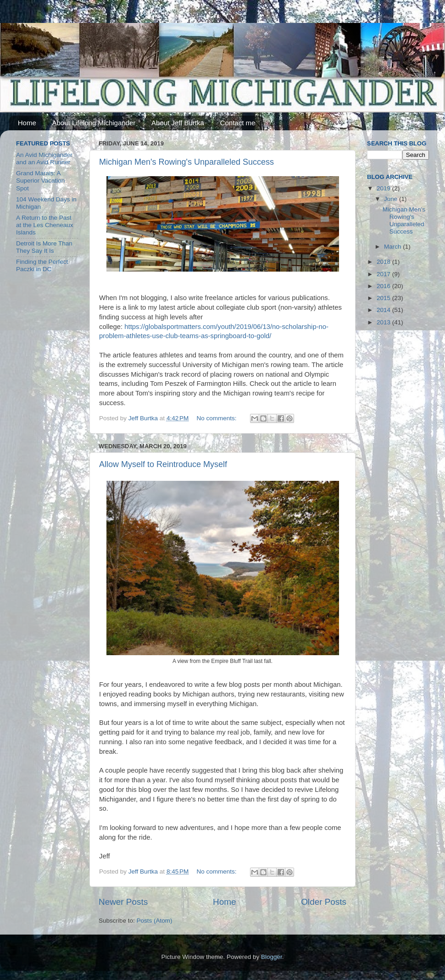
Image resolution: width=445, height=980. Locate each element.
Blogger (272, 957)
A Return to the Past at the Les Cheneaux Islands (45, 225)
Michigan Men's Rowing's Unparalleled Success (186, 162)
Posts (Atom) (155, 921)
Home (27, 123)
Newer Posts (123, 902)
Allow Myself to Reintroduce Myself (163, 464)
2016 (384, 286)
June (392, 199)
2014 (384, 310)
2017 (384, 274)
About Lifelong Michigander (94, 123)
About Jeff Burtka (178, 123)
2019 (384, 188)
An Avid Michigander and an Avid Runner (44, 159)
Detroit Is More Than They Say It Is (44, 247)
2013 (384, 322)
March (393, 247)
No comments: (218, 418)
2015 (384, 298)
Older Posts (324, 902)
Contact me (238, 123)
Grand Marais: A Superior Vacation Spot (40, 181)
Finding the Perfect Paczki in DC (42, 265)
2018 (384, 262)
